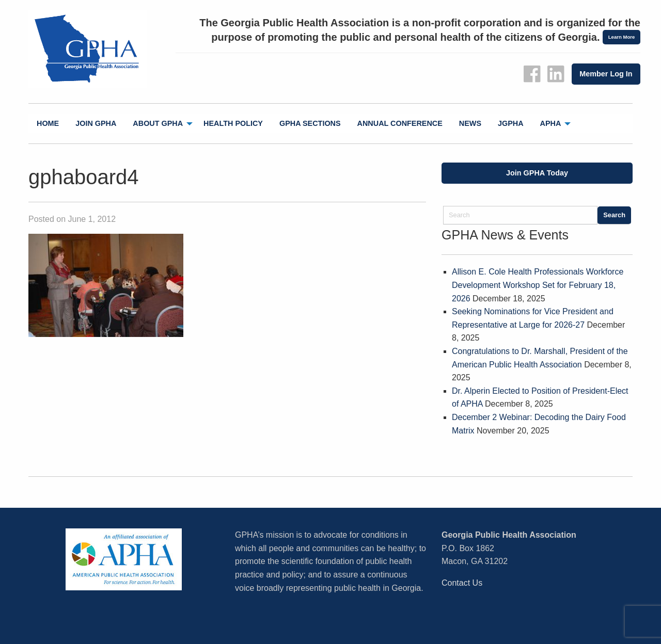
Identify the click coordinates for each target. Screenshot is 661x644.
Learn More (622, 37)
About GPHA (158, 123)
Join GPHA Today (537, 173)
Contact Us (462, 583)
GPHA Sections (310, 123)
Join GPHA (96, 123)
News (470, 123)
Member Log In (606, 74)
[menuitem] (48, 124)
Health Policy (233, 123)
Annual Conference (400, 123)
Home (48, 123)
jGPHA (511, 123)
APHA (551, 123)
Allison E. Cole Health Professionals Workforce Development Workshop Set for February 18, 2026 (538, 285)
